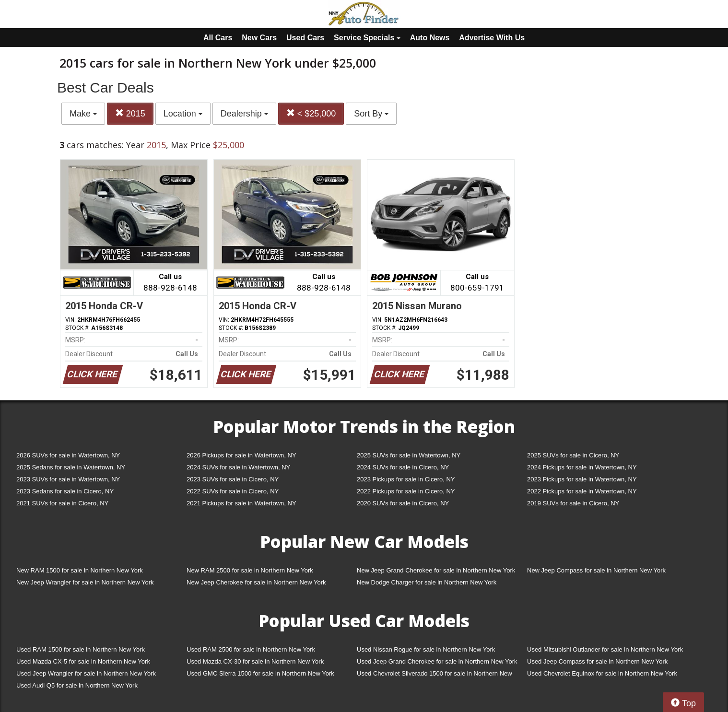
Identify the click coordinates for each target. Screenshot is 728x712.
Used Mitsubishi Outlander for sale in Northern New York (605, 649)
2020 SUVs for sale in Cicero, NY (403, 503)
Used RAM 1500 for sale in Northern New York (81, 649)
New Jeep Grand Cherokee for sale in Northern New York (436, 570)
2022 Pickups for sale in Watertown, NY (582, 491)
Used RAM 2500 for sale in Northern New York (251, 649)
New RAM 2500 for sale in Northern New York (250, 570)
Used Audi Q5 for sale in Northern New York (77, 685)
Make (83, 114)
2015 (130, 113)
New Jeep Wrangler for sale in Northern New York (85, 582)
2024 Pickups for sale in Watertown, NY (582, 467)
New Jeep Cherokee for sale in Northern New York (256, 582)
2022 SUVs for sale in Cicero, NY (233, 491)
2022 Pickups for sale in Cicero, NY (406, 491)
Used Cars (305, 38)
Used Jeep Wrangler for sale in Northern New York (86, 673)
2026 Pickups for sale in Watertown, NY (241, 455)
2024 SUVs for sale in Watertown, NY (238, 467)
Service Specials (367, 38)
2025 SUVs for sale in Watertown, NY (409, 455)
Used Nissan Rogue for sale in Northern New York (426, 649)
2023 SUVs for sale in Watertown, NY (68, 479)
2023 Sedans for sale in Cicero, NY (65, 491)
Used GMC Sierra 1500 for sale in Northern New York (260, 673)
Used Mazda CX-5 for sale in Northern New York (83, 661)
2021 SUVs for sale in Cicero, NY (62, 503)
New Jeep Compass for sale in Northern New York (596, 570)
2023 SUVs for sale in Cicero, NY (233, 479)
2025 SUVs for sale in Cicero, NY (573, 455)
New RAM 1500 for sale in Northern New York (80, 570)
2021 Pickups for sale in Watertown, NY (241, 503)
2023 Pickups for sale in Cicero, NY (406, 479)
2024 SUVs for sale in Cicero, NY (403, 467)
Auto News (430, 38)
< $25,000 (311, 113)
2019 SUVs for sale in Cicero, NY (573, 503)
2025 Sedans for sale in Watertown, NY (71, 467)
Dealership (244, 114)
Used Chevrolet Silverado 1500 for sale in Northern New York (434, 675)
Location (183, 114)
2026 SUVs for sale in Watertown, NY (68, 455)
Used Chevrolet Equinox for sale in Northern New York (602, 673)
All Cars (218, 38)
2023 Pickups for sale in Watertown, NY (582, 479)
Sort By (371, 114)
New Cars (259, 38)
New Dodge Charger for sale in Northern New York (427, 582)
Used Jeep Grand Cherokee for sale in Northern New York (437, 661)
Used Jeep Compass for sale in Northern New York (597, 661)
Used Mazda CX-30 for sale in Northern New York (255, 661)
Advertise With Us (492, 38)
